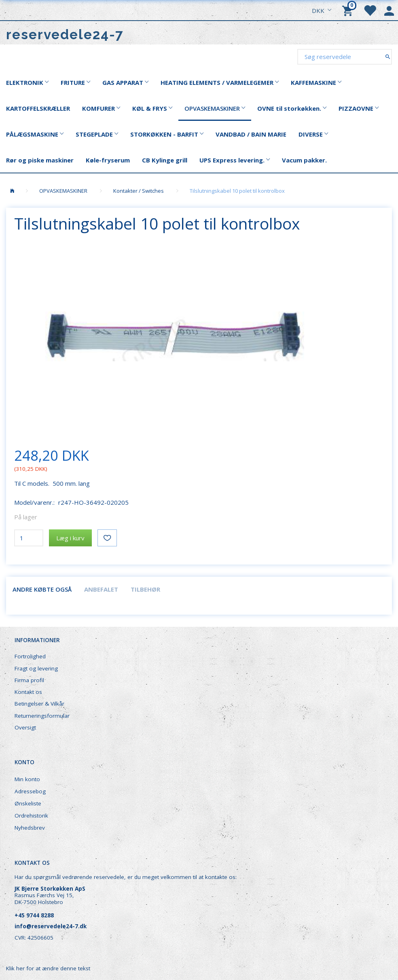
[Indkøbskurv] (349, 10)
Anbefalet (101, 589)
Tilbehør (145, 589)
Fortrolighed (30, 656)
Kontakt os (28, 692)
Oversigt (25, 727)
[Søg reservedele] (388, 56)
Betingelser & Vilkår (39, 704)
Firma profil (29, 680)
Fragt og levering (36, 668)
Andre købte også (42, 589)
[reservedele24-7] (65, 35)
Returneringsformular (42, 716)
